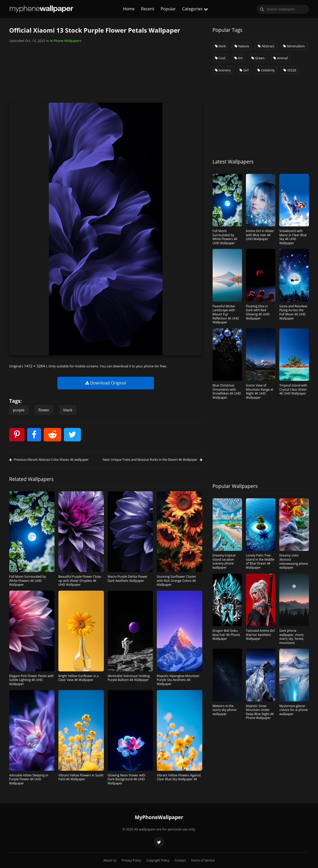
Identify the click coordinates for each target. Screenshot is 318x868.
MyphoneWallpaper (42, 9)
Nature (242, 46)
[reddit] (52, 435)
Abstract (266, 46)
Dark (220, 46)
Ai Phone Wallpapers (65, 41)
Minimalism (294, 46)
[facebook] (34, 435)
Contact (180, 860)
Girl (244, 70)
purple (19, 410)
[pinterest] (17, 435)
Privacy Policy (131, 860)
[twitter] (72, 435)
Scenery (223, 70)
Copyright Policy (158, 860)
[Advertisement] (106, 71)
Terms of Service (203, 860)
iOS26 (290, 70)
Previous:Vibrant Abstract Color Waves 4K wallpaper (49, 460)
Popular (168, 9)
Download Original (106, 383)
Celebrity (266, 70)
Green (258, 58)
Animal (281, 58)
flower (44, 410)
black (68, 410)
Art (238, 58)
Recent (148, 9)
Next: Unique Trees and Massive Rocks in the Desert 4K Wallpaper (152, 460)
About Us (110, 860)
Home (129, 9)
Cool (220, 58)
